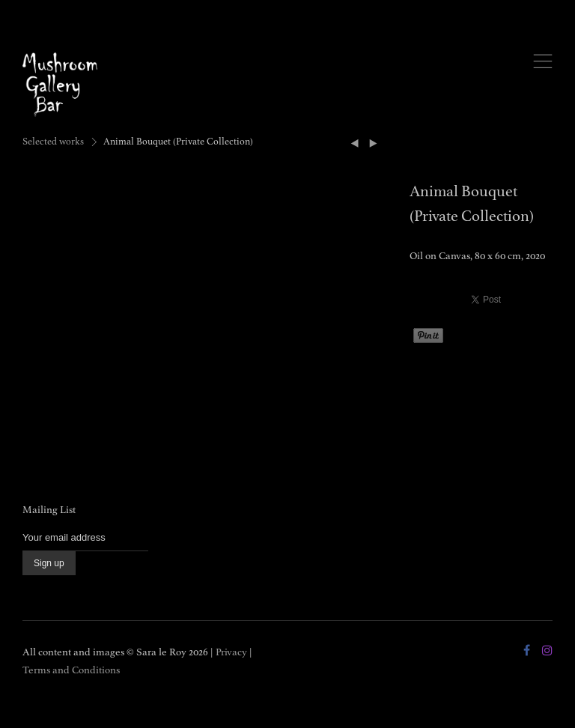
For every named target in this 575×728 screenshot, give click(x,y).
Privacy (231, 652)
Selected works (53, 142)
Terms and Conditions (71, 670)
